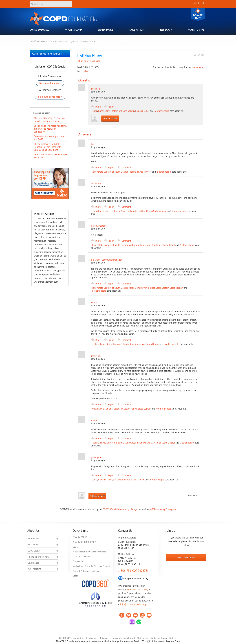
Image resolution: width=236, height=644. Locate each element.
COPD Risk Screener (82, 556)
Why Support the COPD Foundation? (90, 552)
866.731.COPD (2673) (138, 589)
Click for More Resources (47, 54)
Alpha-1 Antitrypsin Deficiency (87, 571)
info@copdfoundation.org (133, 604)
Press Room (33, 545)
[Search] (51, 4)
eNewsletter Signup (186, 558)
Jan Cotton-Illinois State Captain (151, 211)
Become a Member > (50, 83)
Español (76, 576)
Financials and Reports (38, 557)
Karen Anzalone (114, 344)
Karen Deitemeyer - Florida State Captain (149, 288)
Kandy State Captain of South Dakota (116, 111)
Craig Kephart (176, 288)
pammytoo (198, 67)
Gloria (94, 111)
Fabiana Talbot (142, 111)
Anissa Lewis (98, 409)
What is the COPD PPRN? (84, 542)
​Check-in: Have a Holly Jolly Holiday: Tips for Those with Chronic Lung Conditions (47, 147)
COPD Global (34, 551)
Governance (33, 563)
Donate (198, 14)
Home (33, 41)
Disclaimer (91, 638)
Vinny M (148, 172)
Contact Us (78, 561)
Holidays (86, 71)
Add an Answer (110, 118)
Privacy (104, 638)
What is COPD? (80, 537)
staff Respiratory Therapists (162, 509)
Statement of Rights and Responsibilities (156, 638)
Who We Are (33, 539)
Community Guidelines (122, 638)
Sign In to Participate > (50, 97)
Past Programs (34, 569)
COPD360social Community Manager (120, 509)
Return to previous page (88, 61)
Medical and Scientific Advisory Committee (93, 566)
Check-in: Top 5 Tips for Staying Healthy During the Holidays (49, 120)
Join (195, 3)
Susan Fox (96, 89)
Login (203, 3)
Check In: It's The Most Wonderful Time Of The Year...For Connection (50, 129)
